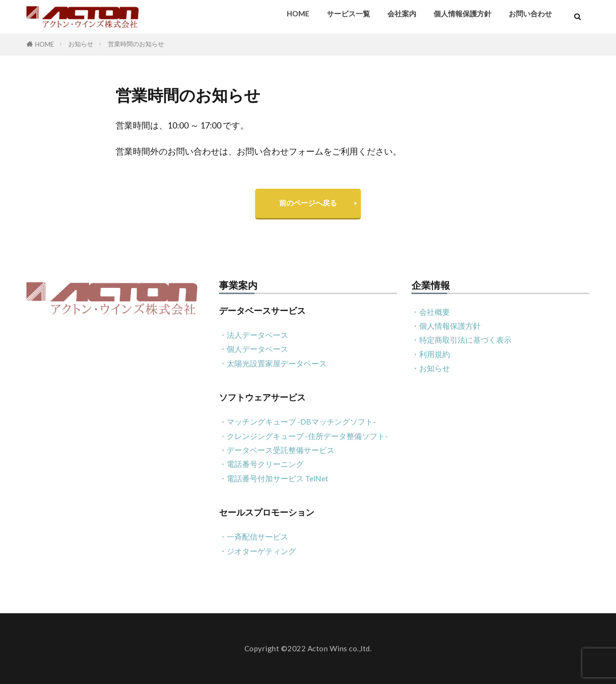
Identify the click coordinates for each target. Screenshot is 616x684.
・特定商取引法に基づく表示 (462, 340)
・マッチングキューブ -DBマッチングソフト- (297, 421)
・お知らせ (431, 368)
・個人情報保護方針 (446, 326)
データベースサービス (262, 311)
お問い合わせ (530, 13)
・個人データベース (254, 349)
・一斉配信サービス (254, 536)
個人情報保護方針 (462, 13)
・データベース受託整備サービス (277, 450)
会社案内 (402, 13)
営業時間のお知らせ (136, 44)
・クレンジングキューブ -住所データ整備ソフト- (303, 436)
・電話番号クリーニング (261, 464)
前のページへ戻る (308, 203)
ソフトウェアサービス (262, 397)
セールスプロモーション (267, 512)
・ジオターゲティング (257, 551)
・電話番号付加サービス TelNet (274, 478)
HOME (298, 13)
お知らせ (81, 44)
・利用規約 (431, 354)
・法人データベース (254, 335)
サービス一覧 (348, 13)
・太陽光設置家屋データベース (273, 363)
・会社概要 (431, 312)
